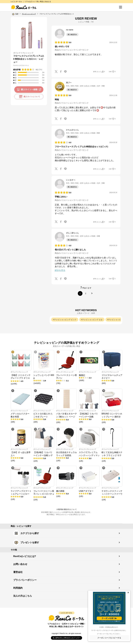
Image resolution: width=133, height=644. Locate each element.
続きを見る (60, 270)
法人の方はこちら (23, 596)
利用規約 (18, 588)
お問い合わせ (20, 564)
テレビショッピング (29, 14)
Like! (112, 72)
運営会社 (18, 572)
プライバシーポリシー (25, 580)
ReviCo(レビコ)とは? (25, 556)
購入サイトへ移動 (29, 90)
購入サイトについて (29, 97)
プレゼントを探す (26, 543)
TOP (17, 14)
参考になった (99, 72)
